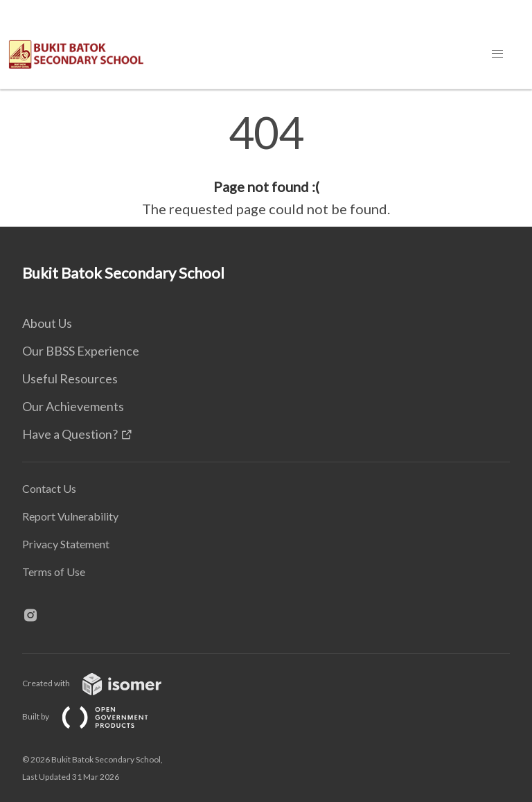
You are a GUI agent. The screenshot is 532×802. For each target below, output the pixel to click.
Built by (96, 716)
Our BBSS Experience (81, 351)
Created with (103, 683)
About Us (47, 323)
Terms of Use (54, 572)
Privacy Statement (66, 544)
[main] (266, 165)
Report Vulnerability (70, 516)
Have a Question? (70, 434)
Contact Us (49, 488)
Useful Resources (70, 378)
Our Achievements (73, 406)
